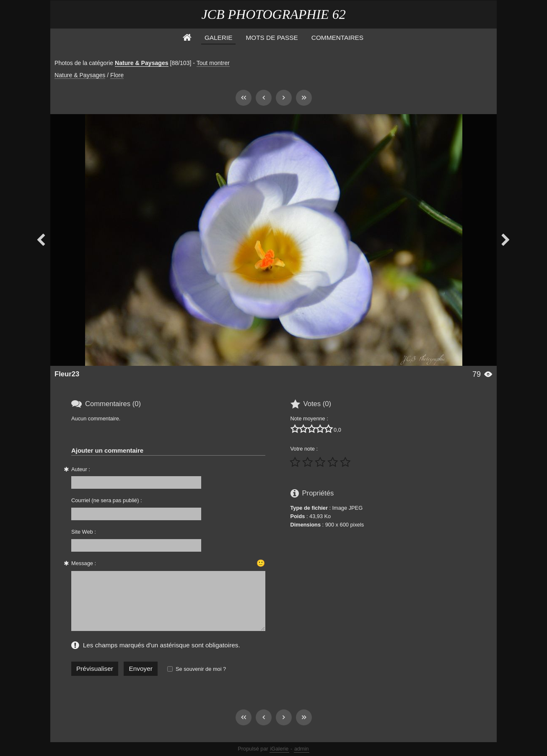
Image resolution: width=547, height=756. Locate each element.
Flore (117, 75)
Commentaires (337, 38)
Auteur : (81, 469)
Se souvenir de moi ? (201, 669)
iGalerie (279, 749)
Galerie (219, 38)
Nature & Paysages (142, 63)
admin (302, 749)
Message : (84, 563)
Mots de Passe (272, 38)
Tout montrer (213, 63)
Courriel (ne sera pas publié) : (107, 500)
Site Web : (84, 532)
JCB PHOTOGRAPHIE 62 (273, 14)
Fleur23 (67, 374)
